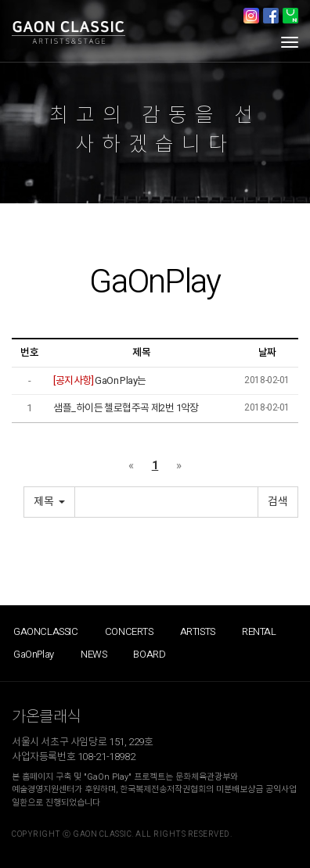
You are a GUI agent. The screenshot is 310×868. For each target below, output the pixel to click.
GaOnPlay (34, 654)
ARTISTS (198, 631)
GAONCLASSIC (46, 631)
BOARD (149, 654)
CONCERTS (129, 631)
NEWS (94, 654)
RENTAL (259, 631)
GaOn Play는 (99, 380)
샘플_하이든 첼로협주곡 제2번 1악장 (126, 408)
